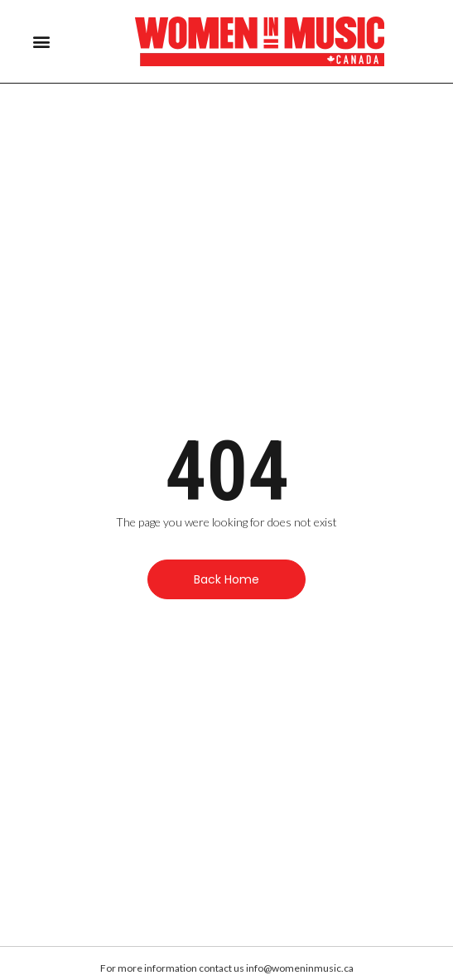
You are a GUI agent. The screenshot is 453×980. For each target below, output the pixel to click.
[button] (41, 42)
